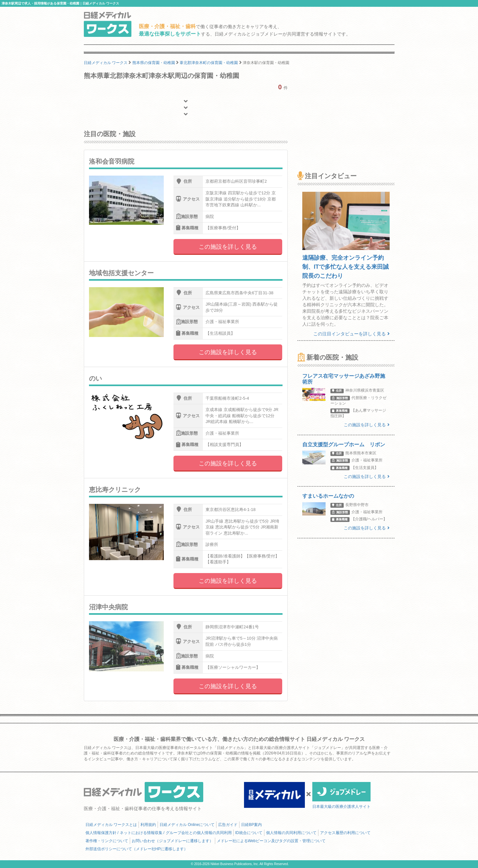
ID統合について (249, 833)
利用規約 (148, 825)
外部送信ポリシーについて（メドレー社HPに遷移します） (137, 849)
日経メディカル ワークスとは (111, 825)
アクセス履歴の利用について (345, 833)
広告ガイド (228, 825)
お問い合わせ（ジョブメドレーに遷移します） (172, 841)
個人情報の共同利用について (291, 833)
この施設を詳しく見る (228, 247)
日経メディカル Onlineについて (187, 825)
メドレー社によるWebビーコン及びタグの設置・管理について (271, 841)
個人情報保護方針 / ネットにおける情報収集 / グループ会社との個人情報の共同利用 (159, 833)
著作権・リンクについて (107, 841)
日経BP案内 (251, 825)
